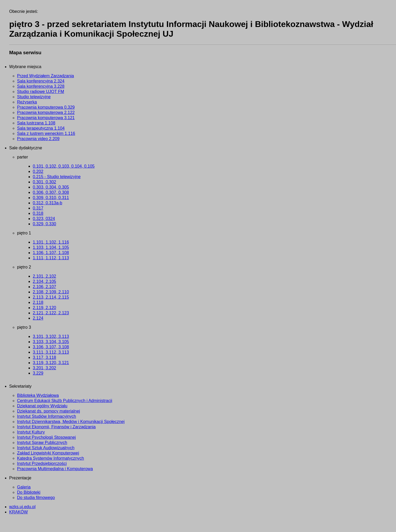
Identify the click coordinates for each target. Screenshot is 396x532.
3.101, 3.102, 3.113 (51, 336)
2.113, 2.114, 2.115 (51, 297)
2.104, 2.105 (44, 281)
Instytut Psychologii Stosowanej (46, 437)
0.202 (38, 171)
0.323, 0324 (44, 219)
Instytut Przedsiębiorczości (42, 464)
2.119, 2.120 (44, 308)
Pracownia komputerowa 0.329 (46, 107)
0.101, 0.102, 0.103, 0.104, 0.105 (64, 166)
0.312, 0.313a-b (47, 203)
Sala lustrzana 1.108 (36, 123)
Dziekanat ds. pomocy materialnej (49, 411)
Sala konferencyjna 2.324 (41, 81)
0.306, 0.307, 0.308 (51, 192)
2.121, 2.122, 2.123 (51, 313)
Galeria (24, 487)
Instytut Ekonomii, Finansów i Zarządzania (56, 427)
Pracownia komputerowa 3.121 (46, 118)
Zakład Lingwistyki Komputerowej (48, 453)
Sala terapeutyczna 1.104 (41, 128)
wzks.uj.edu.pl (22, 507)
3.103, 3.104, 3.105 (51, 342)
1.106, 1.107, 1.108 (51, 253)
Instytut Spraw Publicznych (42, 443)
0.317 (38, 208)
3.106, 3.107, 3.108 (51, 347)
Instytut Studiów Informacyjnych (47, 416)
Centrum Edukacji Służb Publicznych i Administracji (65, 401)
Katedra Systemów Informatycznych (50, 458)
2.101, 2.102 (44, 276)
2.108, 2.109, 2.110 (51, 292)
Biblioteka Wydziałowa (38, 395)
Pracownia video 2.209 (38, 139)
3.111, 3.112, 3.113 (51, 352)
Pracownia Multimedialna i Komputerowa (55, 469)
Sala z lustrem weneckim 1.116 (46, 133)
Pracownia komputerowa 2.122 (46, 113)
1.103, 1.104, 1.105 (51, 247)
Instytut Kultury (31, 432)
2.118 (38, 302)
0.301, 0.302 (44, 182)
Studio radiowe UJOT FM (41, 92)
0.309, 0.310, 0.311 (51, 198)
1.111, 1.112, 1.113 (51, 258)
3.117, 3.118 (44, 357)
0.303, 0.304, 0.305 (51, 187)
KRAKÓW (18, 512)
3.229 (38, 373)
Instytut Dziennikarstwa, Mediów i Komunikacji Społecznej (71, 422)
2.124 (38, 318)
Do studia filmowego (36, 498)
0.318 (38, 213)
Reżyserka (27, 102)
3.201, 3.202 (44, 368)
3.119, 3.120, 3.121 (51, 363)
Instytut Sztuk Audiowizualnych (46, 448)
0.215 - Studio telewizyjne (57, 177)
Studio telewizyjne (34, 97)
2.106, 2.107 (44, 287)
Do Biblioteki (29, 492)
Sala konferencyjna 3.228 (41, 86)
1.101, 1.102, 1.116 (51, 242)
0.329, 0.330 (44, 224)
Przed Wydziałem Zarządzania (46, 76)
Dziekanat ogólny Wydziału (42, 406)
